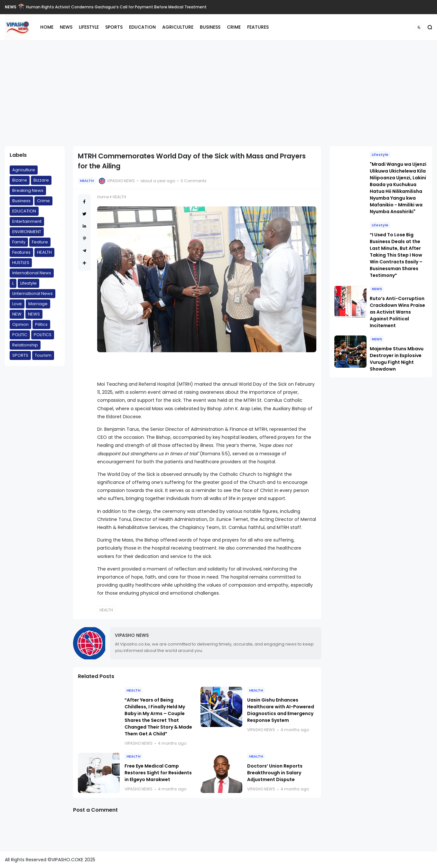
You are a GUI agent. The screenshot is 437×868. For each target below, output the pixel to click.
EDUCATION (142, 27)
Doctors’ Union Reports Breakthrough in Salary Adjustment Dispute (275, 773)
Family (19, 242)
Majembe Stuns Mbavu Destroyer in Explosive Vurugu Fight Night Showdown (397, 359)
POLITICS (43, 335)
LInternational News (33, 293)
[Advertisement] (219, 93)
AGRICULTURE (178, 27)
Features (21, 252)
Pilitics (41, 324)
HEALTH (44, 252)
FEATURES (258, 27)
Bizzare (41, 180)
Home (103, 197)
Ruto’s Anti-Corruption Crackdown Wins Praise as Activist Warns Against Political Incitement (397, 312)
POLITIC (20, 335)
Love (17, 304)
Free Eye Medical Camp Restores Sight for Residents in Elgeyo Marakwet (158, 773)
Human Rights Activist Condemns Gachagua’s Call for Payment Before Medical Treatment (116, 7)
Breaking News (28, 190)
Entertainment (27, 221)
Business (21, 201)
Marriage (38, 304)
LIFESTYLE (89, 27)
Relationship (25, 345)
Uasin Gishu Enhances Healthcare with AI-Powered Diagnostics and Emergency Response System (281, 710)
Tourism (43, 355)
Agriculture (24, 170)
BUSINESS (210, 27)
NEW (17, 314)
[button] (419, 27)
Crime (43, 201)
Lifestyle (28, 283)
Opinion (20, 324)
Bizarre (20, 180)
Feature (40, 242)
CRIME (234, 27)
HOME (47, 27)
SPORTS (114, 27)
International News (32, 273)
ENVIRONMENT (27, 232)
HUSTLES (21, 263)
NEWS (11, 7)
